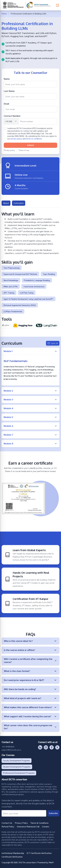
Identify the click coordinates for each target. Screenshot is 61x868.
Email (7, 104)
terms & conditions (34, 139)
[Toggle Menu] (57, 5)
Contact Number (12, 116)
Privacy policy (9, 150)
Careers (46, 826)
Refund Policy (8, 826)
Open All (53, 343)
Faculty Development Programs (17, 761)
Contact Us (7, 823)
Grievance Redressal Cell (28, 826)
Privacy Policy (21, 823)
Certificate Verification (12, 857)
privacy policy (16, 139)
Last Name (9, 91)
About (6, 203)
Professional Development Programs (19, 773)
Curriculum (19, 203)
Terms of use (24, 150)
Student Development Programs (17, 767)
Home (4, 14)
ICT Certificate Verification (39, 853)
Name (7, 79)
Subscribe (53, 813)
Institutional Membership (13, 853)
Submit (31, 145)
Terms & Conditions (39, 823)
